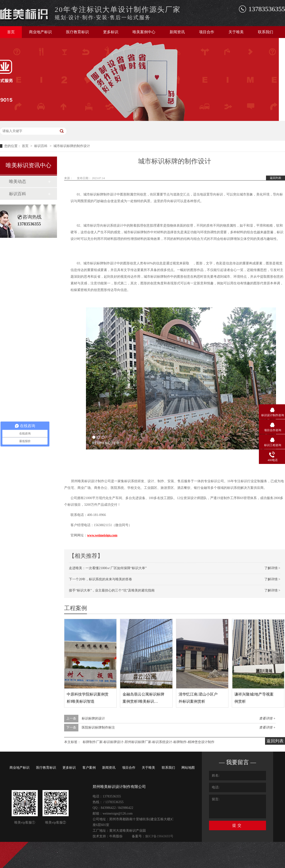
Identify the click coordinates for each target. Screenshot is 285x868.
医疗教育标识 (77, 32)
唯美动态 (18, 181)
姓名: (216, 775)
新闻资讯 (177, 32)
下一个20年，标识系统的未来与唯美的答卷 (100, 579)
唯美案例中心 (144, 32)
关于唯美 (236, 32)
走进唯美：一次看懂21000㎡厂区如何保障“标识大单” (108, 568)
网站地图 (188, 768)
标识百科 (41, 146)
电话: (216, 787)
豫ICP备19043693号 (159, 836)
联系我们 (266, 32)
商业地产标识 (40, 32)
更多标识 (111, 32)
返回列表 (275, 178)
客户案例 (89, 768)
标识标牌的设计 (93, 718)
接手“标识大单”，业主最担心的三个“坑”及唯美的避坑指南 (112, 590)
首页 (11, 32)
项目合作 (207, 32)
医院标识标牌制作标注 (98, 727)
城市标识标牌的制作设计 (72, 146)
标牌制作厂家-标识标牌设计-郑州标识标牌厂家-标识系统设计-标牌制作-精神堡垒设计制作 (149, 742)
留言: (216, 799)
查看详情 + (267, 718)
